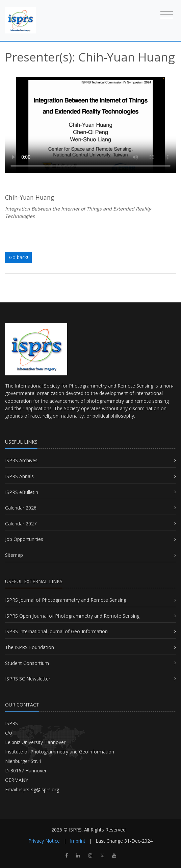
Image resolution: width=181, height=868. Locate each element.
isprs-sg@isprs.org (39, 789)
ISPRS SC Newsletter (28, 679)
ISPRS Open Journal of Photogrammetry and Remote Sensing (72, 616)
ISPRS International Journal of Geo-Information (56, 631)
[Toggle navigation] (167, 14)
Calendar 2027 (21, 524)
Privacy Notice (44, 841)
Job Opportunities (24, 539)
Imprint (78, 841)
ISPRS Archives (21, 460)
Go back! (19, 257)
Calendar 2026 (21, 508)
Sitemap (14, 555)
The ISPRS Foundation (30, 647)
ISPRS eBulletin (22, 492)
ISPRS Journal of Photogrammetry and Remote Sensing (66, 600)
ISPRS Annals (19, 476)
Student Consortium (27, 663)
